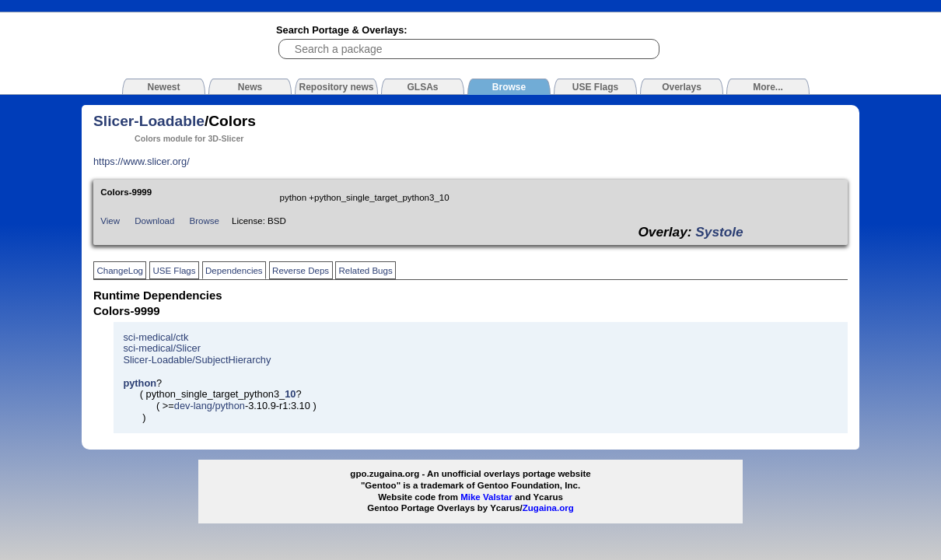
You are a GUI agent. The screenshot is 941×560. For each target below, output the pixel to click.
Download (154, 221)
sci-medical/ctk (156, 337)
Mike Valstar (486, 497)
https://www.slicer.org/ (142, 161)
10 (290, 394)
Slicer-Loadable (149, 121)
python (140, 383)
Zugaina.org (548, 508)
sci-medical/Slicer (162, 348)
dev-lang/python (210, 406)
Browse (205, 221)
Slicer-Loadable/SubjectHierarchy (197, 360)
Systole (719, 232)
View (110, 221)
